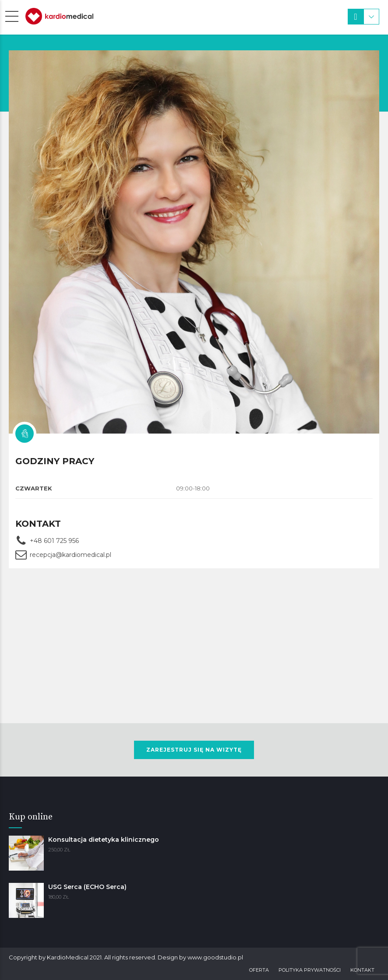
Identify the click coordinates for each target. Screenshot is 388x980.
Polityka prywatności (310, 970)
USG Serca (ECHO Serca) (87, 887)
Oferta (259, 970)
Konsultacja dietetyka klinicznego (104, 840)
